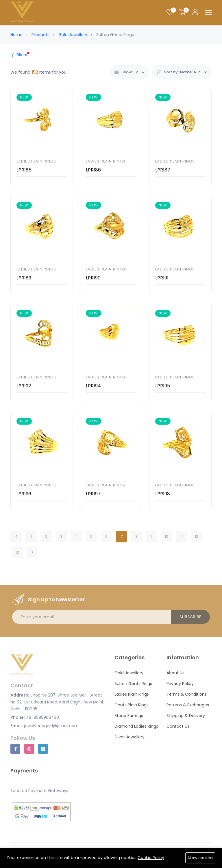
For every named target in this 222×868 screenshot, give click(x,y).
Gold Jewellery (73, 35)
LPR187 (163, 170)
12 (197, 536)
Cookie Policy (151, 858)
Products (40, 35)
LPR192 (24, 386)
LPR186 (93, 170)
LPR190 (93, 278)
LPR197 (93, 494)
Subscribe (190, 617)
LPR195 (163, 386)
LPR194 (93, 386)
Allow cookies (200, 858)
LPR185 (24, 170)
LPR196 (24, 494)
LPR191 (162, 278)
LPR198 (163, 494)
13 (17, 552)
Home (16, 35)
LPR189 (24, 278)
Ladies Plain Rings (36, 161)
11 (182, 536)
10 (166, 536)
